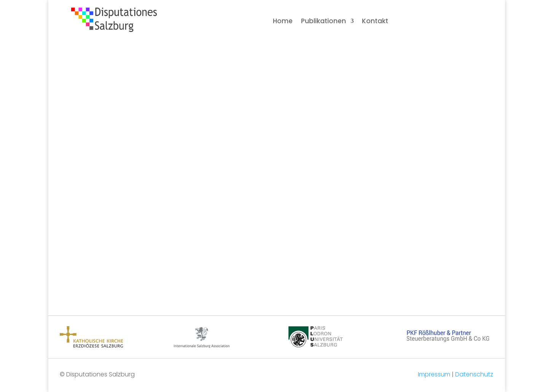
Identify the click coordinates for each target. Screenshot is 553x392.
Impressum (434, 374)
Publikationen (324, 22)
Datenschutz (474, 374)
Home (283, 22)
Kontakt (375, 22)
